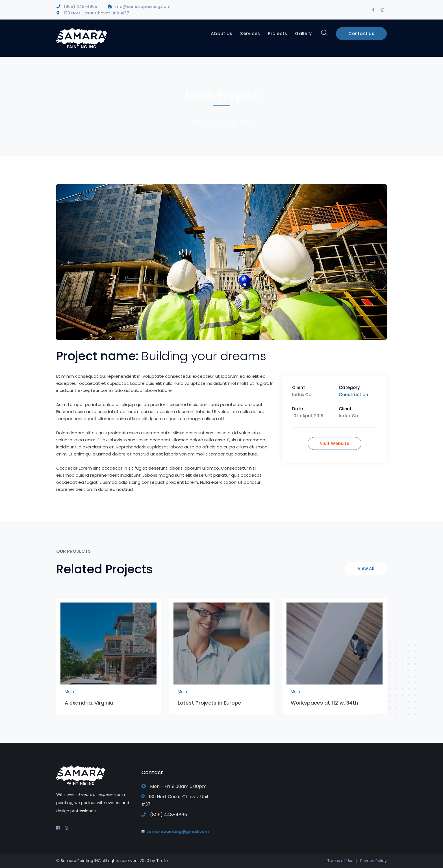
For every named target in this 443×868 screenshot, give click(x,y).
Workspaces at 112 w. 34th (324, 703)
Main (215, 122)
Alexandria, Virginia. (90, 703)
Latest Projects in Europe (210, 703)
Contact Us (361, 34)
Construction (353, 395)
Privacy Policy (373, 861)
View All (366, 568)
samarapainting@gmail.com (177, 832)
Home (196, 122)
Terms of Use (340, 861)
